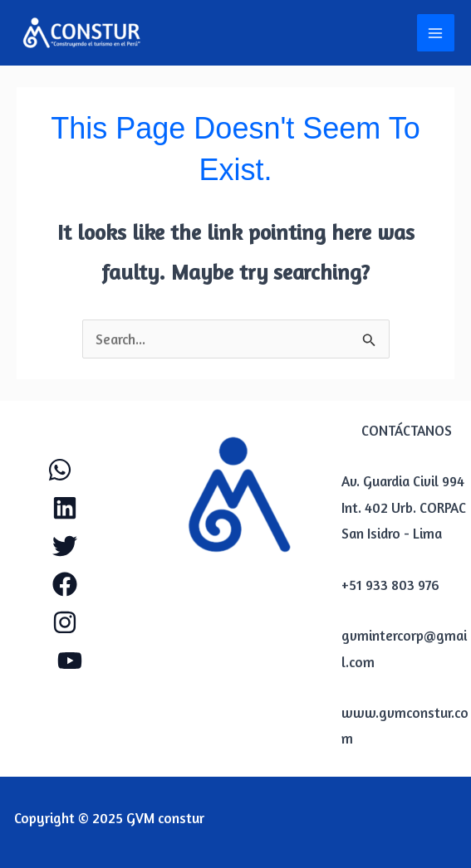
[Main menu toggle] (436, 33)
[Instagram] (65, 622)
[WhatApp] (60, 470)
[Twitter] (65, 546)
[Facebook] (65, 584)
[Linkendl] (65, 508)
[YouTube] (70, 661)
